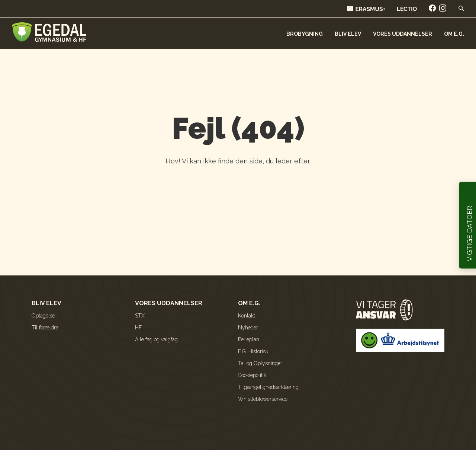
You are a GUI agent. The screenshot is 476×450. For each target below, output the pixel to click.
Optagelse (43, 316)
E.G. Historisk (253, 351)
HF (138, 328)
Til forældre (45, 328)
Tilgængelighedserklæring (268, 387)
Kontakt (247, 316)
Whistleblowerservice (263, 399)
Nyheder (248, 328)
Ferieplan (249, 339)
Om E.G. (454, 34)
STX (140, 316)
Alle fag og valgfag (156, 339)
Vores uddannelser (403, 34)
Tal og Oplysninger (260, 363)
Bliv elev (348, 34)
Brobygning (305, 34)
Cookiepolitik (252, 375)
